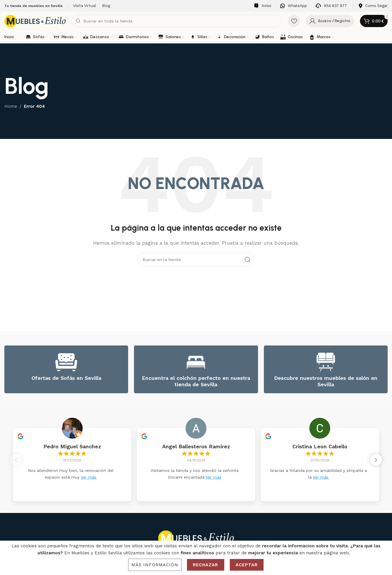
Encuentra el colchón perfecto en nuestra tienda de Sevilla (196, 381)
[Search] (177, 21)
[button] (376, 461)
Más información (155, 565)
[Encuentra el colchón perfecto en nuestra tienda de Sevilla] (196, 362)
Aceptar (247, 565)
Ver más (89, 477)
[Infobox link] (263, 6)
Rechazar (206, 565)
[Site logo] (35, 21)
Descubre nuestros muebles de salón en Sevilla (326, 381)
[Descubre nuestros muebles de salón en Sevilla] (326, 362)
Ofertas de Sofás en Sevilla (66, 378)
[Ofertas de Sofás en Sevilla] (66, 362)
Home (11, 106)
